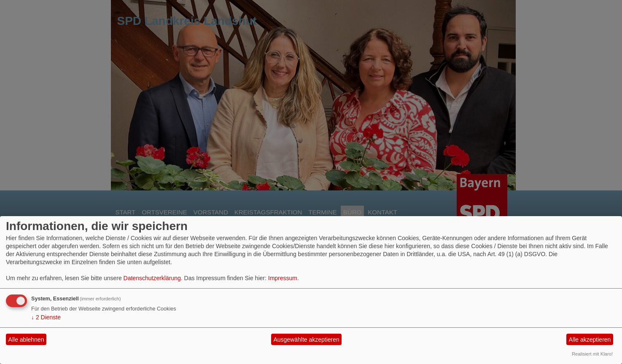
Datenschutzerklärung (152, 278)
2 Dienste (46, 317)
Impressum (283, 278)
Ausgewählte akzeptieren (306, 340)
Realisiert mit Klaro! (592, 354)
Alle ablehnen (26, 340)
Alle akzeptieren (590, 340)
